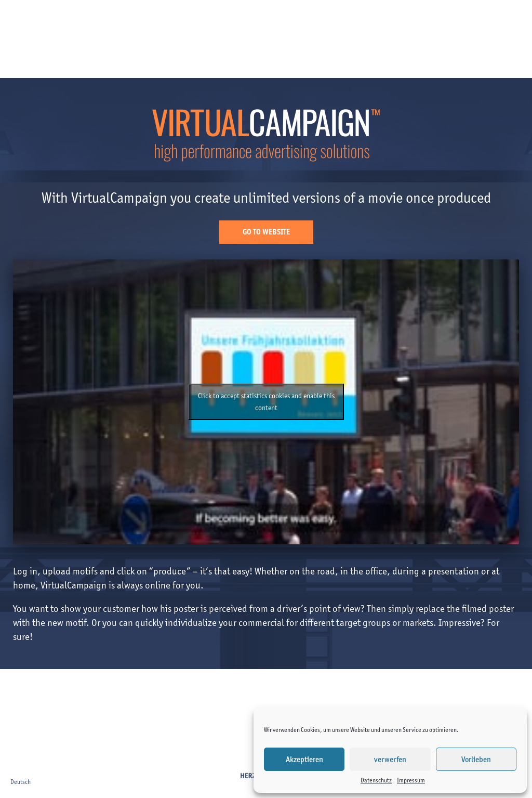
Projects (171, 19)
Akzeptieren (304, 760)
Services (214, 19)
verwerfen (390, 760)
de (515, 18)
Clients (132, 19)
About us (257, 19)
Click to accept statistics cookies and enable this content (266, 402)
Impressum (411, 780)
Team (295, 19)
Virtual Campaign (350, 19)
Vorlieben (476, 760)
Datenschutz (376, 780)
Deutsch (21, 782)
